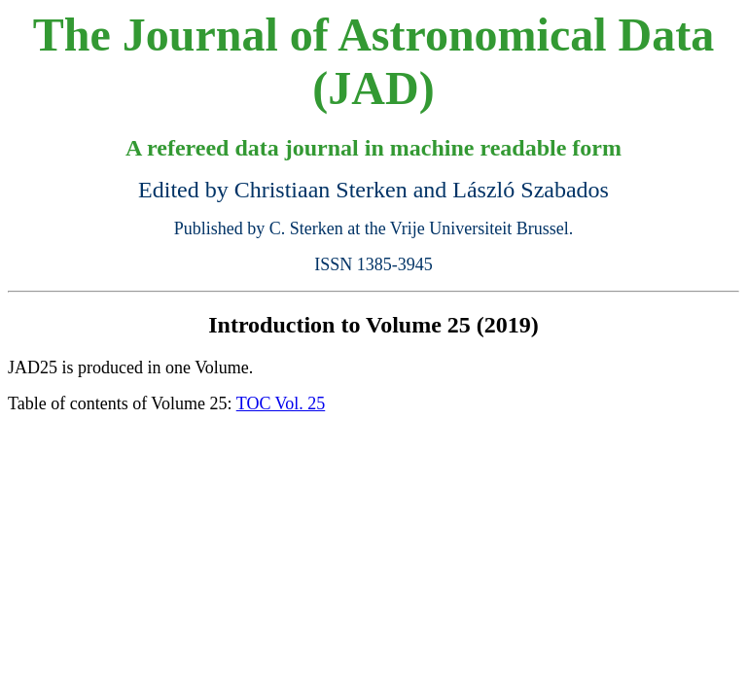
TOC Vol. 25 (281, 403)
